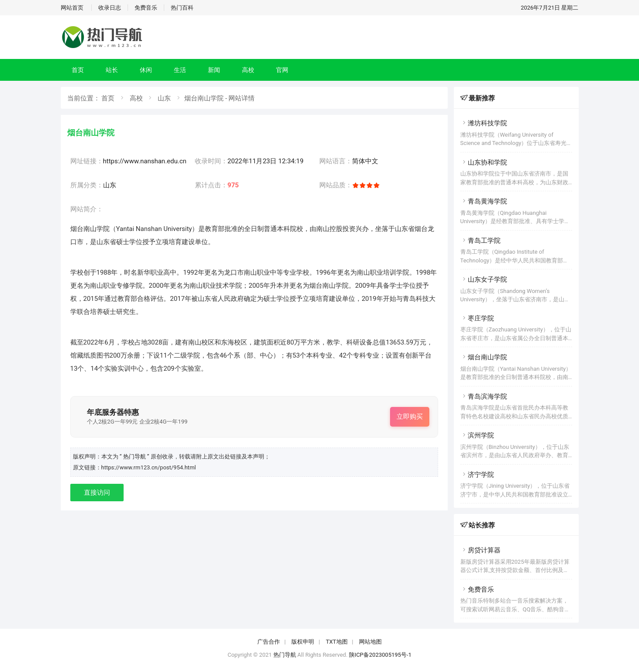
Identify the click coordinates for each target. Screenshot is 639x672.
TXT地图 (337, 642)
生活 (180, 70)
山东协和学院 (484, 162)
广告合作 (269, 642)
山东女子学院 (484, 279)
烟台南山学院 (484, 357)
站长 (112, 70)
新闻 (214, 70)
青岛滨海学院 (484, 396)
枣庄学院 (477, 318)
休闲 (146, 70)
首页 (78, 70)
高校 (248, 70)
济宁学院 (477, 475)
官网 (282, 70)
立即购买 (410, 417)
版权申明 (303, 642)
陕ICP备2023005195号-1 (380, 655)
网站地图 (370, 642)
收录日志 (110, 8)
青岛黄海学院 (484, 201)
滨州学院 (477, 435)
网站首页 (72, 8)
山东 (164, 98)
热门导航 (285, 655)
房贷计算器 (480, 550)
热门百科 (182, 8)
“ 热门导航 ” (135, 457)
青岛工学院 (480, 241)
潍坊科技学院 (484, 123)
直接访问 (97, 493)
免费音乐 (146, 8)
